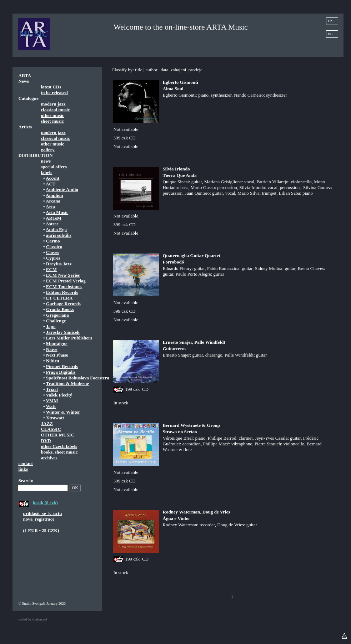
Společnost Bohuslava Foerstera (78, 378)
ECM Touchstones (64, 287)
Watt (51, 406)
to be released (55, 93)
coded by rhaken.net (33, 619)
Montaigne (57, 344)
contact (26, 463)
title (139, 70)
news (46, 161)
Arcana (53, 201)
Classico (54, 247)
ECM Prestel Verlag (66, 281)
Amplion (54, 195)
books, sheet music (59, 452)
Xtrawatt (55, 418)
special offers (54, 167)
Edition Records (62, 292)
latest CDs (51, 87)
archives (49, 458)
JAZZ (47, 423)
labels (47, 172)
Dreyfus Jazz (59, 264)
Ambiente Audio (62, 190)
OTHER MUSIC (58, 435)
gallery (48, 150)
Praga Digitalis (61, 372)
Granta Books (60, 309)
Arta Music (57, 212)
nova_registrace (39, 519)
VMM (52, 401)
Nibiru (53, 361)
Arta (50, 207)
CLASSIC (51, 429)
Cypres (53, 258)
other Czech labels (59, 446)
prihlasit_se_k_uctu (43, 513)
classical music (56, 110)
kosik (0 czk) (45, 503)
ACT (51, 184)
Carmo (53, 241)
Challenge (56, 321)
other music (53, 115)
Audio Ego (56, 229)
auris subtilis (59, 235)
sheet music (52, 121)
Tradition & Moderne (67, 384)
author (152, 70)
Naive (52, 349)
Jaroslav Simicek (63, 332)
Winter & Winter (63, 412)
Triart (52, 389)
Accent (52, 178)
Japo (51, 326)
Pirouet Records (62, 366)
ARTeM (54, 218)
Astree (52, 224)
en (330, 33)
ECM (51, 269)
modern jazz (53, 104)
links (23, 469)
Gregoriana (57, 315)
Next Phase (57, 355)
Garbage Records (63, 304)
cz (330, 21)
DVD (46, 441)
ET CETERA (59, 298)
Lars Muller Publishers (69, 338)
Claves (53, 252)
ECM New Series (63, 275)
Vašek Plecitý (59, 395)
